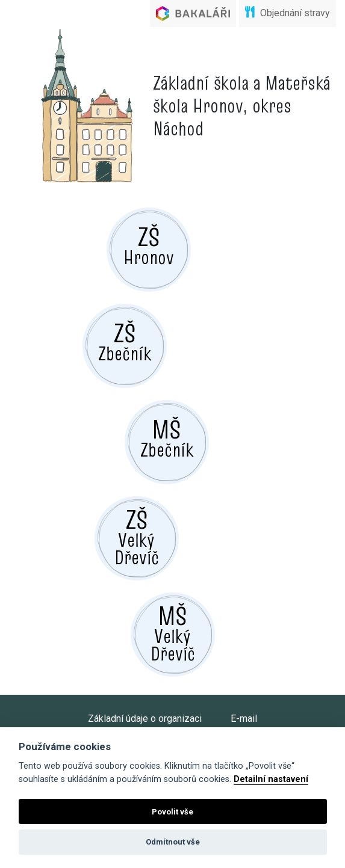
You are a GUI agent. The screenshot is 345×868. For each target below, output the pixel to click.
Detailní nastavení (271, 779)
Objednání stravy (287, 12)
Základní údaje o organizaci (145, 719)
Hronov (149, 245)
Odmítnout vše (173, 842)
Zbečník (125, 341)
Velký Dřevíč (137, 536)
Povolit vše (172, 812)
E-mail (244, 719)
